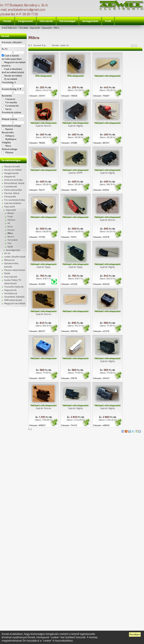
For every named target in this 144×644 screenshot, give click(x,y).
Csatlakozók (11, 187)
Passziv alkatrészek (15, 270)
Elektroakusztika (13, 190)
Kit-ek (7, 253)
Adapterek (10, 177)
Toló (9, 243)
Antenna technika (13, 180)
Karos (10, 227)
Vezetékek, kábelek (14, 297)
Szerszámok (11, 277)
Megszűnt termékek (15, 303)
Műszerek (9, 260)
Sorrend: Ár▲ (42, 45)
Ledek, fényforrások (15, 257)
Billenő (11, 213)
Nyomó (11, 237)
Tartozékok (13, 240)
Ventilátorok (11, 293)
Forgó (10, 217)
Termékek (24, 28)
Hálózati (11, 220)
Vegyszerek (10, 290)
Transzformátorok (14, 287)
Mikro (57, 28)
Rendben (135, 634)
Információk (46, 21)
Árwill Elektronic (9, 28)
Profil (108, 21)
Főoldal (7, 21)
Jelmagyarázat (90, 21)
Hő (9, 223)
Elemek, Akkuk (12, 193)
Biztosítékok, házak (14, 183)
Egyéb (10, 247)
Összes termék (12, 167)
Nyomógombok (13, 250)
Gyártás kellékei (13, 203)
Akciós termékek (13, 170)
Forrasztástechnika (14, 200)
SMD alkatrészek (13, 300)
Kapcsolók (35, 28)
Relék (7, 273)
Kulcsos (11, 230)
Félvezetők (10, 197)
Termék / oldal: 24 (60, 45)
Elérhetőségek (67, 21)
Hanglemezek (25, 21)
